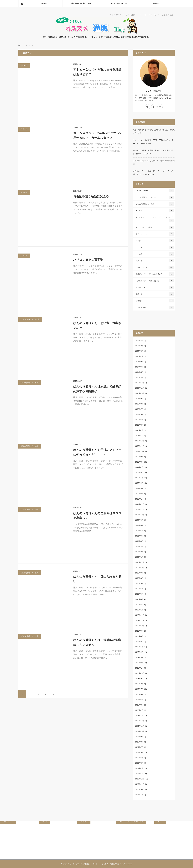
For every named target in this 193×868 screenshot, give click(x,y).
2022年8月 (139, 462)
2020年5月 (139, 589)
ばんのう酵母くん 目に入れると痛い (97, 579)
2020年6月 (139, 583)
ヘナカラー (155, 254)
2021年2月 (139, 552)
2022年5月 (139, 478)
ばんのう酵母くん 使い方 (30, 319)
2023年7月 (139, 409)
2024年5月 (139, 372)
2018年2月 (139, 710)
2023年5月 (139, 414)
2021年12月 (140, 504)
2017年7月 (139, 747)
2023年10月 (140, 393)
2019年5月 (139, 647)
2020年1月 (139, 610)
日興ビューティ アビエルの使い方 (155, 274)
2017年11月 (140, 726)
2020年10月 (140, 568)
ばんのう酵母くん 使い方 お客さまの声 (97, 325)
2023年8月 (139, 404)
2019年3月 (139, 657)
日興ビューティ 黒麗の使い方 (155, 281)
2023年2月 (139, 430)
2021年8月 (139, 525)
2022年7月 (139, 467)
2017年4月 (139, 758)
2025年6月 (139, 351)
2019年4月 (139, 652)
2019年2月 (139, 663)
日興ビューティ (155, 267)
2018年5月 (139, 694)
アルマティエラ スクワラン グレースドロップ (155, 219)
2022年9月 (139, 457)
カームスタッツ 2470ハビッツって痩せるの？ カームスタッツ (98, 135)
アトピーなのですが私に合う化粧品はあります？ (97, 72)
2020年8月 (139, 578)
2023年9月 (139, 399)
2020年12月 (140, 562)
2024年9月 (139, 362)
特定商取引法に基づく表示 (81, 3)
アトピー (24, 66)
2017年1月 (139, 774)
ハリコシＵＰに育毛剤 (88, 260)
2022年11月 (140, 446)
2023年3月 (139, 425)
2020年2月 (139, 605)
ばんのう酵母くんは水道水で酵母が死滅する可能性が (97, 389)
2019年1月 (139, 668)
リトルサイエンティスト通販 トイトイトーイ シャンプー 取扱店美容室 (94, 864)
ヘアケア (24, 193)
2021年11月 (140, 510)
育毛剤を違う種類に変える (91, 196)
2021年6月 (139, 536)
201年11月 (139, 795)
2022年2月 (139, 494)
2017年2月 (139, 768)
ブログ (155, 241)
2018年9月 (139, 679)
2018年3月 (139, 705)
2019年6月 (139, 642)
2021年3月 (139, 547)
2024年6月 (139, 367)
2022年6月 (139, 473)
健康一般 (155, 261)
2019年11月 (140, 620)
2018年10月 (140, 673)
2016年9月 (139, 789)
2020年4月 (139, 594)
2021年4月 (139, 541)
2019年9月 (139, 631)
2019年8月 (139, 636)
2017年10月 (140, 731)
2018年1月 (139, 716)
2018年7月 (139, 689)
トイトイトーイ (155, 234)
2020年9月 (139, 573)
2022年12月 (140, 441)
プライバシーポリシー (119, 3)
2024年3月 (139, 378)
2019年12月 (140, 615)
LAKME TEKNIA (155, 191)
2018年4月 (139, 700)
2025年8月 (139, 346)
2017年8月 (139, 742)
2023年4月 (139, 420)
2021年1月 (139, 557)
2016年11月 (140, 784)
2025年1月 (139, 356)
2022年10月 (140, 451)
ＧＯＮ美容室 (155, 307)
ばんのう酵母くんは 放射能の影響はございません (97, 642)
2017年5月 (139, 752)
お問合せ (156, 3)
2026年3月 (139, 341)
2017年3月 (139, 763)
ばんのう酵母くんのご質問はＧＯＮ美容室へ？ (97, 516)
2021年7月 (139, 531)
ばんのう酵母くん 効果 (30, 383)
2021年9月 (139, 520)
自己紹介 (44, 3)
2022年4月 (139, 483)
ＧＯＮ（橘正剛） (154, 91)
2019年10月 (140, 626)
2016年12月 (140, 779)
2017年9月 (139, 737)
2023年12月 (140, 383)
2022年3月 (139, 488)
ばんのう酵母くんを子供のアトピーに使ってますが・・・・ (97, 452)
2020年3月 (139, 599)
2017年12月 (140, 721)
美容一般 (24, 129)
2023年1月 (139, 436)
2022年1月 (139, 499)
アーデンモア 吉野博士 (155, 227)
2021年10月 (140, 515)
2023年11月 (140, 388)
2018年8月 (139, 684)
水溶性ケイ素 (155, 287)
